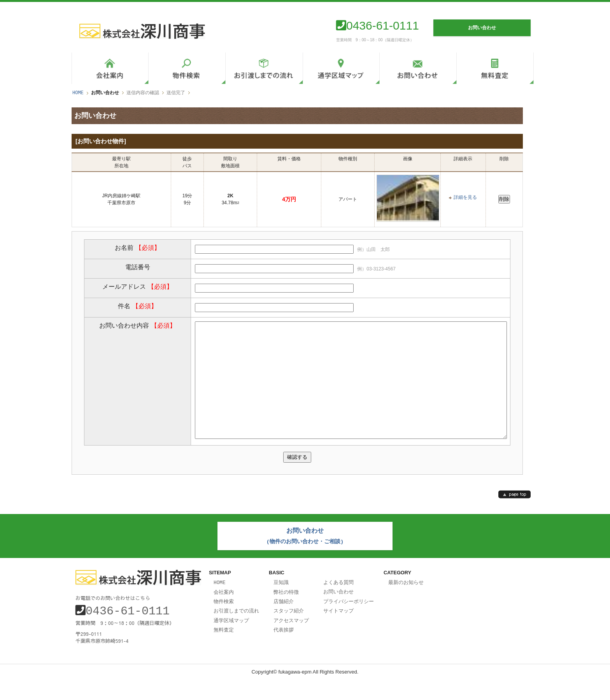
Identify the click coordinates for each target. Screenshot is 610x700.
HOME (78, 93)
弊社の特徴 (286, 613)
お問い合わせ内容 (137, 325)
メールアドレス (137, 286)
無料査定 (224, 649)
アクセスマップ (291, 640)
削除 (504, 199)
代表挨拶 (284, 649)
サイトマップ (338, 631)
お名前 (137, 247)
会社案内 (224, 613)
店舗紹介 (284, 622)
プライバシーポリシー (349, 622)
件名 (137, 306)
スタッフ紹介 (289, 631)
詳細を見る (465, 197)
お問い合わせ (338, 612)
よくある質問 (338, 604)
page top (514, 517)
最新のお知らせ (406, 604)
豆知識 (281, 604)
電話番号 (138, 267)
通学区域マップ (231, 640)
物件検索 (224, 622)
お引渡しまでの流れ (236, 631)
